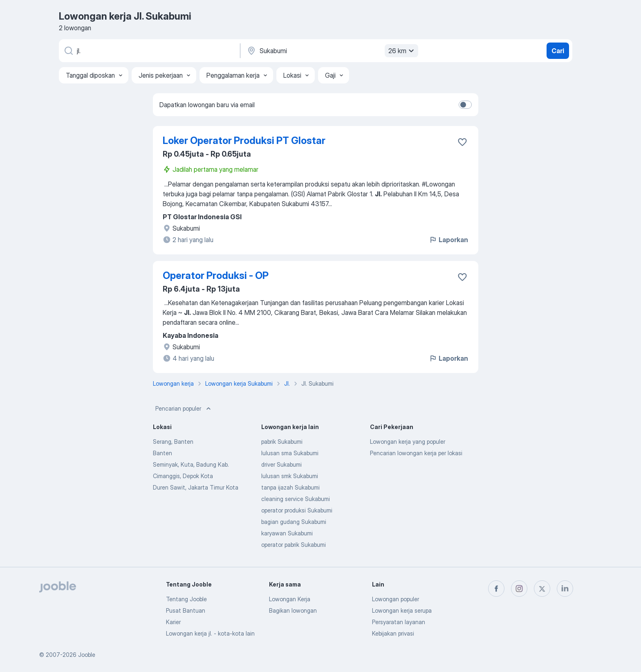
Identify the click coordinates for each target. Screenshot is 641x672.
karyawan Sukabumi (287, 533)
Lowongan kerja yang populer (408, 442)
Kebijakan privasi (393, 633)
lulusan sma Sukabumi (290, 453)
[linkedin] (565, 589)
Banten (162, 453)
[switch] (465, 105)
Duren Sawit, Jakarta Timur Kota (196, 487)
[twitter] (542, 589)
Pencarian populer (184, 409)
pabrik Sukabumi (282, 442)
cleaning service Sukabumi (296, 499)
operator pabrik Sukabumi (294, 545)
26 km (402, 51)
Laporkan (448, 240)
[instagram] (519, 589)
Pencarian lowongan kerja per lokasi (416, 453)
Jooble (87, 655)
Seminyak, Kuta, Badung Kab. (191, 464)
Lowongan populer (396, 599)
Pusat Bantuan (186, 610)
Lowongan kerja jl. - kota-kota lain (210, 633)
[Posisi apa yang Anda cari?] (149, 51)
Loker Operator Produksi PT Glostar (244, 140)
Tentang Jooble (186, 599)
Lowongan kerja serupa (402, 610)
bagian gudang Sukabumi (294, 522)
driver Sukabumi (281, 464)
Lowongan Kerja (290, 599)
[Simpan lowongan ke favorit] (462, 142)
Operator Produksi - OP (216, 275)
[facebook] (496, 589)
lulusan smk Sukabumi (290, 476)
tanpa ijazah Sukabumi (290, 487)
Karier (173, 622)
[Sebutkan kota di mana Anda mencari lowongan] (332, 51)
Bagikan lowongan (293, 610)
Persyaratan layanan (399, 622)
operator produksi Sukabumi (297, 510)
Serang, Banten (173, 442)
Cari (558, 51)
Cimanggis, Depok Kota (183, 476)
